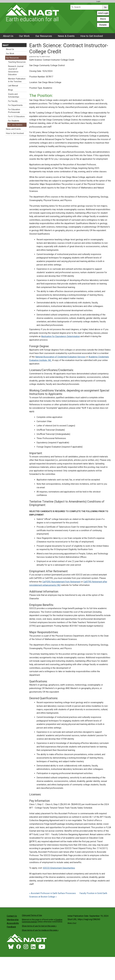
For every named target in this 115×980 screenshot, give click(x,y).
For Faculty (13, 101)
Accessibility (13, 923)
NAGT (6, 45)
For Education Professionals (14, 111)
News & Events (66, 36)
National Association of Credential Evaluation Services (60, 357)
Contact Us (12, 916)
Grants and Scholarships (14, 96)
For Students (14, 121)
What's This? (72, 923)
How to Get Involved (92, 36)
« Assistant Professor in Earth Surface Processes (53, 893)
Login (98, 1)
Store (103, 19)
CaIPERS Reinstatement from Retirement (61, 582)
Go (105, 7)
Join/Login (103, 13)
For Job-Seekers (15, 125)
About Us (8, 36)
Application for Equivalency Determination (61, 336)
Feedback (11, 927)
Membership (13, 920)
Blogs (11, 90)
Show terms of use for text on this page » (39, 926)
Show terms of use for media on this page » (40, 930)
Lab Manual (13, 86)
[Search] (86, 7)
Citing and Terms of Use (32, 915)
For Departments (15, 105)
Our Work (24, 36)
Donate (103, 25)
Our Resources (44, 36)
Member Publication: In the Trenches (17, 80)
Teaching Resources (17, 62)
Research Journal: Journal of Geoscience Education (16, 70)
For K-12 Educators (16, 117)
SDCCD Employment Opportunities (59, 868)
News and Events (13, 129)
